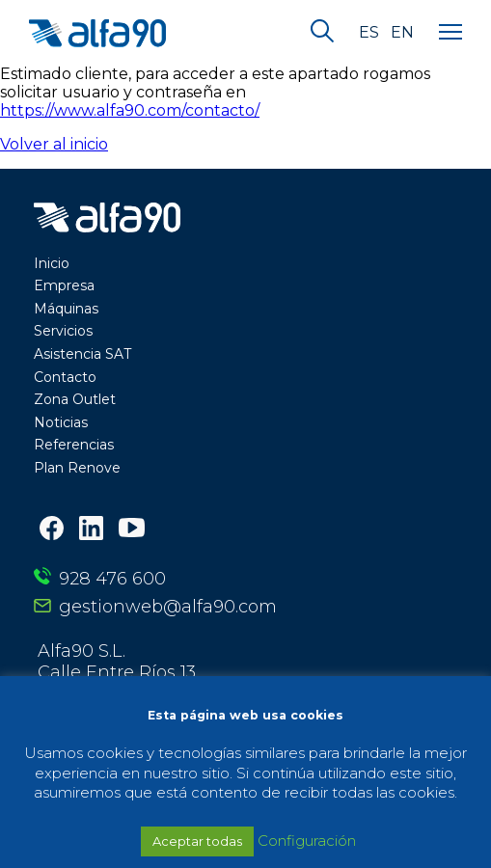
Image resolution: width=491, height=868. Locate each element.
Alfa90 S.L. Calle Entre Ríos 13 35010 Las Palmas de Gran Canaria (188, 672)
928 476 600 (112, 579)
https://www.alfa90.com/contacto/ (130, 110)
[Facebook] (52, 530)
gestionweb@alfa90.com (168, 607)
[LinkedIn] (91, 530)
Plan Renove (77, 468)
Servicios (63, 331)
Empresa (64, 285)
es (369, 33)
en (402, 33)
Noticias (61, 422)
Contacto (65, 377)
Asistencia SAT (82, 354)
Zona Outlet (75, 399)
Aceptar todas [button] (197, 841)
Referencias (74, 445)
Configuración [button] (307, 841)
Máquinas (66, 309)
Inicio (52, 263)
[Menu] (450, 33)
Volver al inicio (54, 144)
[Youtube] (132, 529)
